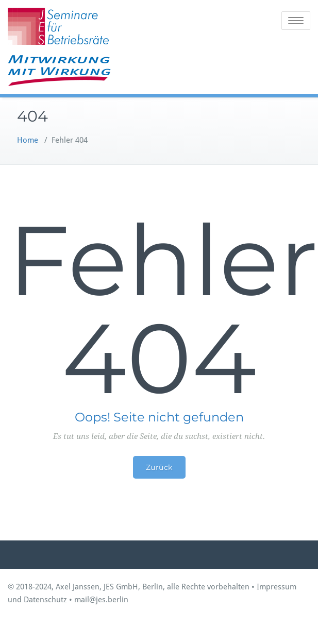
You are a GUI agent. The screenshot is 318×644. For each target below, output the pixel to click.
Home (28, 140)
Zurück (159, 467)
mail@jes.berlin (101, 600)
